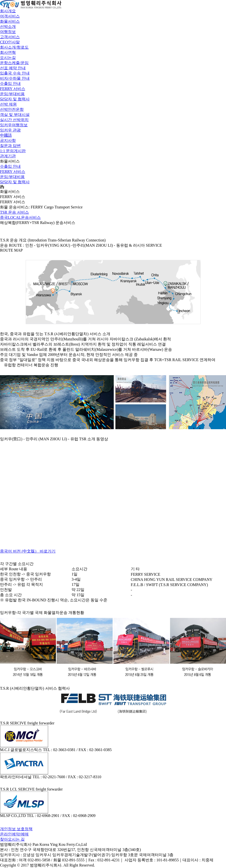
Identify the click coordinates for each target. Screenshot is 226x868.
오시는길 (8, 58)
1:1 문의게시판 (13, 151)
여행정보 (8, 32)
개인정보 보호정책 (16, 829)
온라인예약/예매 (14, 834)
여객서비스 (10, 16)
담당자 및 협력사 (15, 99)
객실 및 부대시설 (15, 115)
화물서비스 (10, 21)
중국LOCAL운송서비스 (20, 217)
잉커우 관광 (10, 130)
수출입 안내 (10, 83)
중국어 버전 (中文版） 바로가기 (28, 551)
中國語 (6, 135)
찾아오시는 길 (12, 839)
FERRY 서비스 (13, 89)
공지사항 (8, 140)
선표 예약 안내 (13, 68)
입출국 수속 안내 (15, 73)
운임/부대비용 (12, 94)
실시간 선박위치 (14, 120)
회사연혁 (8, 52)
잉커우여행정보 (14, 125)
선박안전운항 (12, 109)
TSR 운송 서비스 (14, 212)
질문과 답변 (10, 146)
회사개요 (8, 11)
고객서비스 (10, 37)
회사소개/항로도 (14, 47)
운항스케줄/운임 (14, 63)
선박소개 (8, 27)
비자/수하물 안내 (15, 78)
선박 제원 (8, 104)
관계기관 (8, 156)
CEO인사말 (10, 42)
